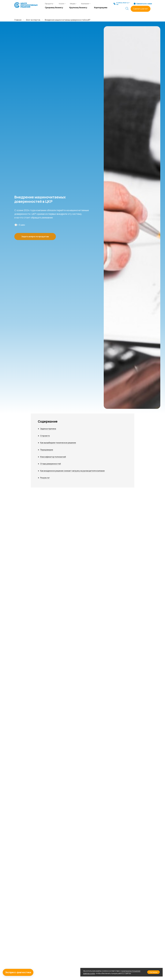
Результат (45, 478)
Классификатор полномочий (53, 457)
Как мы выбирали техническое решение (58, 443)
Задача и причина (48, 429)
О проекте (45, 436)
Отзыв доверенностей (51, 464)
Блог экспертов (33, 20)
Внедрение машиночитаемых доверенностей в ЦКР (68, 20)
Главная (18, 20)
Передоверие (47, 450)
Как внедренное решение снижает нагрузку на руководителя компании (72, 471)
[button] (141, 9)
